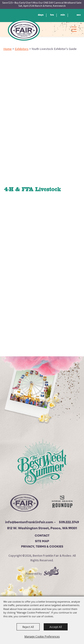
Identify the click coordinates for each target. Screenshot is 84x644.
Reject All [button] (28, 627)
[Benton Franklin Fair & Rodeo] (24, 30)
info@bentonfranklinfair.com (29, 522)
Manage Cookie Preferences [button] (42, 636)
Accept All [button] (56, 627)
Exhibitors (22, 49)
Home (8, 49)
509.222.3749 (69, 522)
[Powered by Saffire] (51, 574)
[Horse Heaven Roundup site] (62, 503)
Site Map (42, 541)
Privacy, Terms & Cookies (42, 547)
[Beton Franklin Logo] (24, 504)
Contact (42, 536)
